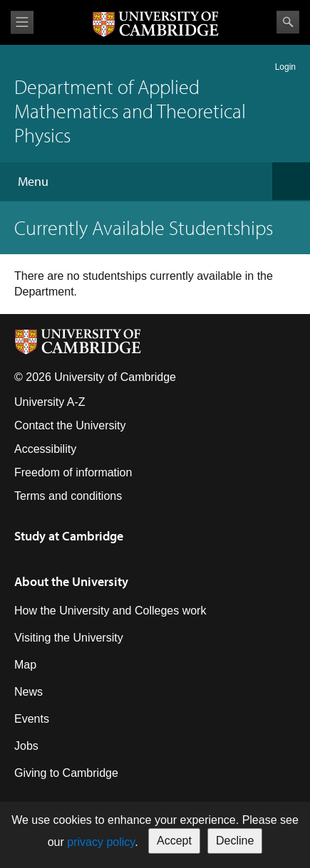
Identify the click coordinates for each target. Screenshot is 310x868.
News (29, 692)
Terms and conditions (68, 496)
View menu (22, 22)
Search (288, 22)
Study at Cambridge (69, 536)
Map (25, 665)
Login (285, 67)
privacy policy (101, 842)
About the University (71, 581)
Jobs (26, 746)
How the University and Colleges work (110, 611)
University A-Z (50, 402)
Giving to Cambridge (66, 773)
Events (32, 719)
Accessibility (45, 449)
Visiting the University (69, 638)
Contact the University (70, 425)
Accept (174, 841)
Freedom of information (73, 472)
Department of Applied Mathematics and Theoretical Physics (130, 111)
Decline (235, 841)
